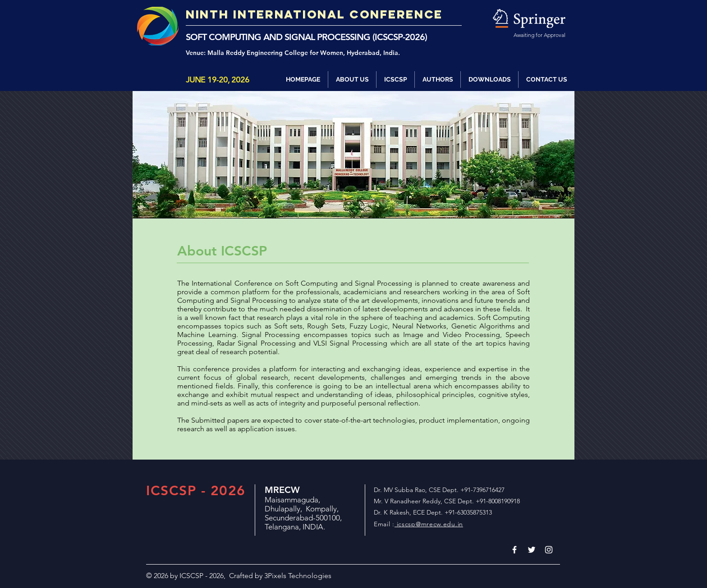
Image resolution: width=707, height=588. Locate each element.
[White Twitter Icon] (532, 550)
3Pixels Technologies (298, 576)
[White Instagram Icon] (549, 550)
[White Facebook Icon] (514, 550)
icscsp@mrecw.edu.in (429, 524)
